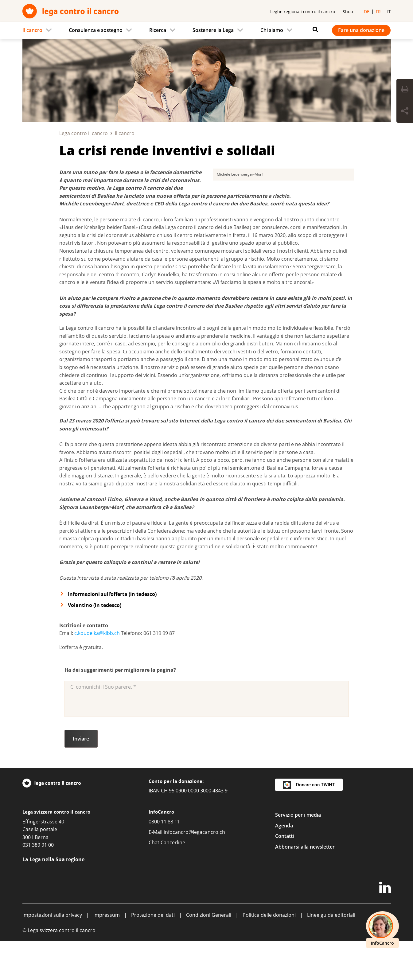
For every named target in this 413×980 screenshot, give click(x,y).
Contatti (284, 875)
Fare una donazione (361, 30)
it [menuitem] (389, 12)
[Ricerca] (314, 29)
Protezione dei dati (153, 954)
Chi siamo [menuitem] (272, 30)
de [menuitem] (367, 12)
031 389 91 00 (38, 884)
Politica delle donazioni (269, 954)
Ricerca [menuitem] (158, 30)
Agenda (284, 865)
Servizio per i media (298, 854)
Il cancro (125, 133)
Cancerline (173, 882)
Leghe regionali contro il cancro (303, 12)
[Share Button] (405, 112)
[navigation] (207, 30)
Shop (348, 12)
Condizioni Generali (209, 954)
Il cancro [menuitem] (32, 30)
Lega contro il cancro (84, 133)
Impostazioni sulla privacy (52, 954)
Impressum (107, 954)
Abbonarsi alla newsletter (305, 886)
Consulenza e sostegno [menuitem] (96, 30)
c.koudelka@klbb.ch (97, 672)
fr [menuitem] (378, 12)
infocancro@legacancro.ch (194, 871)
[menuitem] (39, 30)
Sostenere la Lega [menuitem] (213, 30)
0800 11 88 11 (164, 861)
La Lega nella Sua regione (53, 899)
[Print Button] (405, 90)
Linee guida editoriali (331, 954)
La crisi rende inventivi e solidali (167, 150)
